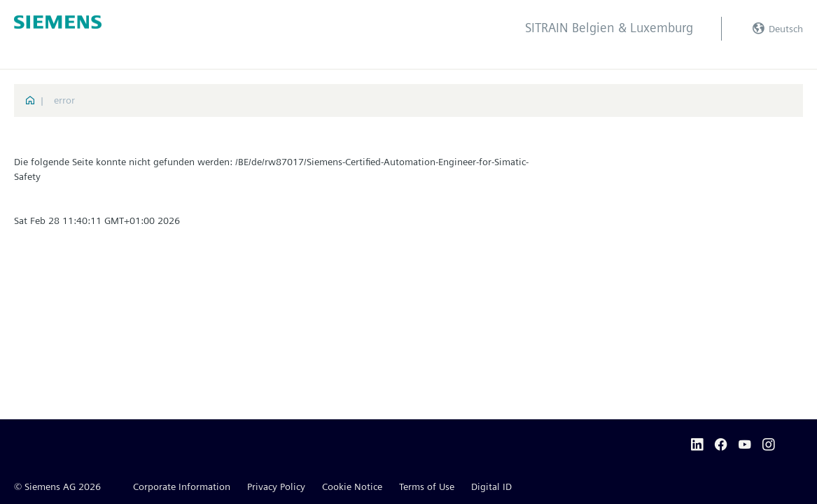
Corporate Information (182, 486)
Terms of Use (427, 486)
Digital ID (491, 486)
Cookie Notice (352, 486)
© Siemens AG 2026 (57, 486)
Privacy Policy (276, 486)
